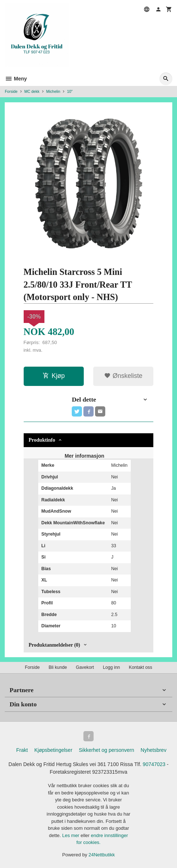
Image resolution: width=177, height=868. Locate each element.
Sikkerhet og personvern (106, 750)
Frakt (22, 750)
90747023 (154, 764)
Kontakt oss (141, 667)
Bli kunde (58, 667)
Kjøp (54, 376)
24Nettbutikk (102, 855)
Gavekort (85, 667)
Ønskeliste (123, 376)
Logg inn (111, 667)
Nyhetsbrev (154, 750)
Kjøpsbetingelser (53, 750)
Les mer (72, 835)
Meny (16, 79)
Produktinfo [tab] (42, 440)
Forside (11, 91)
